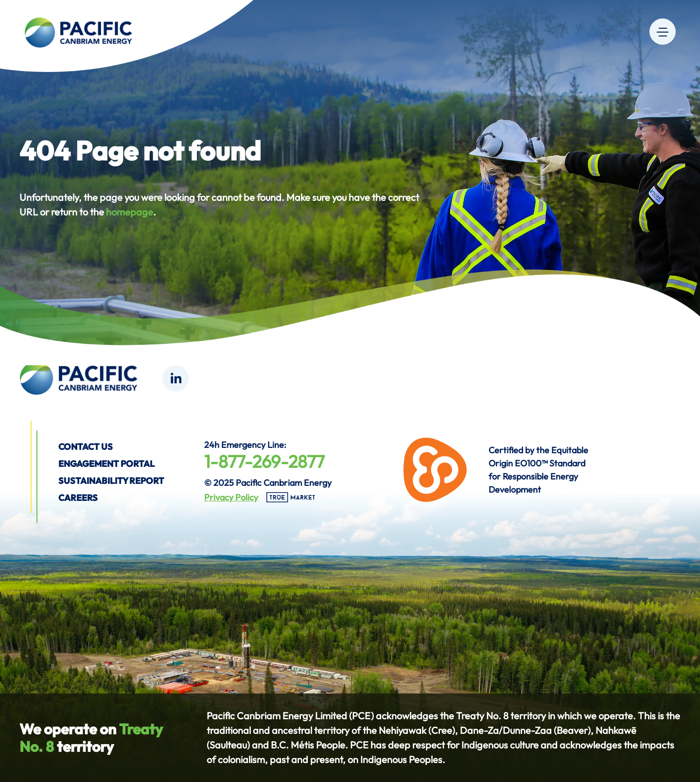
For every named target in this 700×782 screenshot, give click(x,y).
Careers (78, 498)
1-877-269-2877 (264, 461)
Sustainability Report (111, 481)
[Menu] (663, 32)
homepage (130, 212)
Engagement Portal (106, 464)
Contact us (86, 447)
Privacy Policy (231, 497)
